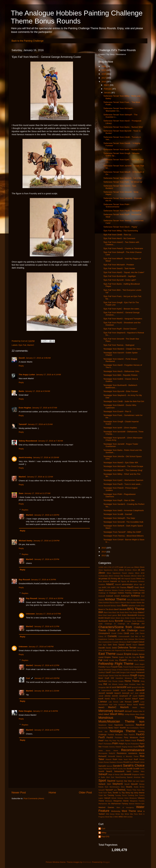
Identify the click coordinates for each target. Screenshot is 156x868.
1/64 (105, 567)
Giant (114, 672)
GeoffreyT (102, 672)
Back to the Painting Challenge (28, 41)
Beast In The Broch (106, 609)
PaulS (102, 737)
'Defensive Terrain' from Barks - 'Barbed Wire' (123, 127)
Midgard (136, 711)
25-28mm (128, 570)
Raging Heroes (127, 747)
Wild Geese (110, 814)
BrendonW (132, 615)
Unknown (30, 614)
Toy (120, 793)
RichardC (103, 756)
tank (115, 790)
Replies (25, 510)
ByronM (119, 621)
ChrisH (142, 631)
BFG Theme (136, 609)
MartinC (31, 345)
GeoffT (109, 672)
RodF (136, 759)
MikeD (101, 714)
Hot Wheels (113, 684)
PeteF (101, 741)
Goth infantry (131, 672)
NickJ (111, 728)
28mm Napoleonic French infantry (120, 573)
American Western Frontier (114, 590)
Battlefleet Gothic (134, 606)
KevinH (128, 699)
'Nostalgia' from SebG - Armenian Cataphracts (124, 510)
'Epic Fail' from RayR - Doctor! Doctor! (120, 329)
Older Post (85, 792)
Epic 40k (136, 657)
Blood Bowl (103, 615)
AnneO (117, 596)
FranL (120, 667)
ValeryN (107, 798)
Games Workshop (105, 670)
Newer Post (19, 792)
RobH (115, 759)
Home (52, 792)
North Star (103, 732)
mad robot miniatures (117, 705)
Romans (120, 762)
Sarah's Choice (134, 765)
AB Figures (122, 581)
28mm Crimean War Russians (120, 576)
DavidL (108, 648)
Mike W (142, 711)
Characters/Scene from (115, 627)
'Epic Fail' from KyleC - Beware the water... (122, 309)
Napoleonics (130, 725)
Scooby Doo (122, 769)
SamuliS (102, 766)
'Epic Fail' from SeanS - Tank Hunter (119, 268)
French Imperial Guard (137, 667)
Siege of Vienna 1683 (116, 774)
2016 (104, 82)
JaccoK (123, 690)
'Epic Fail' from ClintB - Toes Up (117, 235)
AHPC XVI (106, 588)
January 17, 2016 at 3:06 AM (38, 358)
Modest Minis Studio (137, 714)
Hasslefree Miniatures (124, 678)
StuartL (129, 787)
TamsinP (23, 424)
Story (123, 787)
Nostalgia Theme (122, 731)
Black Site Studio (118, 612)
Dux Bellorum (127, 650)
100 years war (129, 567)
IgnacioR (135, 687)
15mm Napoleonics (105, 570)
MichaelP (129, 711)
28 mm (141, 570)
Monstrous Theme (121, 718)
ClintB (126, 633)
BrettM (101, 618)
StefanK (102, 784)
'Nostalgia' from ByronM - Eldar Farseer (121, 391)
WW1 (116, 817)
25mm (135, 570)
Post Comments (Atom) (34, 798)
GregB (134, 675)
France (108, 667)
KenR (101, 699)
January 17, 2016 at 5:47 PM (48, 614)
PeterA (128, 741)
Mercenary (106, 711)
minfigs (127, 714)
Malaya (129, 705)
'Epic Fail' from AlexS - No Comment (119, 238)
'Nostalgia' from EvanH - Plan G (117, 411)
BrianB (107, 618)
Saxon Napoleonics (105, 769)
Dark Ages (102, 645)
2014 (104, 552)
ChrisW (114, 633)
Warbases (109, 801)
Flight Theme (124, 664)
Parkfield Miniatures (115, 735)
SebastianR (119, 771)
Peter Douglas (25, 711)
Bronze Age (140, 618)
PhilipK (121, 744)
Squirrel (111, 781)
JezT (132, 693)
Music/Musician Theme (116, 721)
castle (100, 624)
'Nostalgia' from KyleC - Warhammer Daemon (123, 480)
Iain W (109, 687)
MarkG (142, 705)
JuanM (135, 696)
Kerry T (114, 699)
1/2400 (101, 567)
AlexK (142, 588)
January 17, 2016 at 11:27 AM (37, 493)
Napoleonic (119, 725)
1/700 (109, 567)
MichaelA (119, 711)
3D (143, 576)
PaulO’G (132, 735)
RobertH (109, 759)
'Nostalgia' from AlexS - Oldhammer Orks (121, 371)
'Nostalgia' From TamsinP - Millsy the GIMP (122, 532)
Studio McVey (139, 787)
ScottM (136, 769)
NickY (117, 728)
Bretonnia (141, 615)
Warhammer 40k (104, 804)
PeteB (142, 738)
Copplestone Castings (106, 639)
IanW (129, 687)
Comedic (112, 636)
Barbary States (116, 606)
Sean (21, 493)
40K (119, 579)
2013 (104, 555)
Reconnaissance (133, 750)
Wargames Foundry (137, 801)
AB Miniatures (132, 581)
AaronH (113, 581)
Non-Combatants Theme (136, 728)
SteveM (134, 784)
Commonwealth (124, 636)
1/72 (113, 567)
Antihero (135, 596)
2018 (104, 74)
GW (112, 678)
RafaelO (118, 747)
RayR (142, 746)
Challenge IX (110, 624)
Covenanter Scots (121, 639)
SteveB (127, 784)
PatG (126, 735)
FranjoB (114, 667)
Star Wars (128, 781)
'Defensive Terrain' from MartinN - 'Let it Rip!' (123, 178)
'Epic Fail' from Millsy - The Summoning (121, 231)
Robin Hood (123, 759)
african (136, 584)
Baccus (112, 603)
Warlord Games (106, 807)
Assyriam (136, 600)
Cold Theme (140, 633)
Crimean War (133, 639)
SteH (109, 784)
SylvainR (102, 790)
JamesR (102, 693)
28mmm (134, 576)
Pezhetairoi (108, 744)
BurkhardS (103, 621)
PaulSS (110, 737)
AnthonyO (125, 596)
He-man (142, 678)
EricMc (112, 660)
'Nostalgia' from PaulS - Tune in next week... (123, 484)
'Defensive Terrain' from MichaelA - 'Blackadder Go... (119, 110)
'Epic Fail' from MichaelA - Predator (119, 265)
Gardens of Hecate (130, 670)
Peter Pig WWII (118, 741)
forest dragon (140, 664)
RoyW (132, 762)
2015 (104, 548)
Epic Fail (22, 345)
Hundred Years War (137, 684)
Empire (128, 654)
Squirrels (120, 781)
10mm (137, 567)
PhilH (115, 743)
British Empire (130, 618)
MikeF (107, 714)
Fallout (130, 660)
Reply (21, 366)
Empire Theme (111, 657)
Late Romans (126, 702)
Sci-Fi (115, 769)
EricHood (87, 862)
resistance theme (136, 753)
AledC (137, 588)
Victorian (120, 798)
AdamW (118, 584)
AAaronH (106, 581)
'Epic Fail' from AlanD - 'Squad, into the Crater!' (124, 272)
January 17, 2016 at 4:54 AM (38, 391)
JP (130, 696)
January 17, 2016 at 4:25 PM (47, 559)
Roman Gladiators (110, 762)
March (107, 85)
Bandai (101, 606)
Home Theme (132, 681)
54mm (139, 579)
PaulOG (140, 734)
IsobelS (116, 690)
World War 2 (109, 817)
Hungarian (102, 687)
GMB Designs (121, 672)
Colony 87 (102, 636)
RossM (126, 762)
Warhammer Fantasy (120, 804)
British (113, 618)
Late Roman (113, 702)
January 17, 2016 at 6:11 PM (47, 626)
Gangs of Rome (117, 670)
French (126, 667)
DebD (114, 648)
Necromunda (103, 728)
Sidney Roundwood (28, 441)
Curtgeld (135, 642)
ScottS (142, 769)
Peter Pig (108, 741)
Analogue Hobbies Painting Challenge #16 (127, 593)
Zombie (130, 817)
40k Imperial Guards (128, 579)
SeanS (109, 771)
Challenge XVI (138, 624)
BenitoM (123, 609)
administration (127, 584)
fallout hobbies (139, 660)
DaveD (22, 358)
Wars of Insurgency (125, 807)
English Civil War (125, 657)
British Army (120, 618)
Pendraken (119, 738)
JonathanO (123, 696)
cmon (132, 633)
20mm (121, 570)
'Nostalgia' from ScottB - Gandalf (118, 514)
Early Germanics (139, 650)
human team (123, 684)
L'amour (103, 701)
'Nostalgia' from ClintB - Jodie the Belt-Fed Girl (124, 401)
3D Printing (112, 579)
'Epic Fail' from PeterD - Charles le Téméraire (123, 248)
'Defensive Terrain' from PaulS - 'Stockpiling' (123, 211)
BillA (101, 612)
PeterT (101, 744)
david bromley (25, 457)
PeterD (141, 740)
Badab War (141, 603)
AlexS (101, 590)
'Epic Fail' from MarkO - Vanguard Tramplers (123, 319)
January (108, 93)
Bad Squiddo (131, 603)
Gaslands (141, 670)
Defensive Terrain (127, 647)
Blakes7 (141, 612)
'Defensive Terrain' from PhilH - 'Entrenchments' (117, 206)
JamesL (131, 690)
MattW (135, 707)
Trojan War (103, 795)
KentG (107, 699)
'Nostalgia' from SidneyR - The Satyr (119, 518)
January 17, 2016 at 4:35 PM (51, 598)
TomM (115, 793)
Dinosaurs (141, 648)
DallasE (141, 642)
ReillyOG (112, 753)
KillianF (135, 699)
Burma (111, 621)
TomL (110, 793)
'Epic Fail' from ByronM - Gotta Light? (120, 280)
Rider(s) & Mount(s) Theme (127, 756)
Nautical (140, 725)
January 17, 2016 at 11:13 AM (40, 477)
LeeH (136, 701)
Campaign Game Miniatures (134, 621)
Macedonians (103, 705)
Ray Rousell (24, 580)
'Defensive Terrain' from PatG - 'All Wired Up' (123, 182)
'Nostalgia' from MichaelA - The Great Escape (123, 466)
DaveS (129, 645)
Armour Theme (115, 599)
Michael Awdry (26, 541)
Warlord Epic (140, 804)
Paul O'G (105, 837)
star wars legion (139, 781)
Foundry (102, 667)
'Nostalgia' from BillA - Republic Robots (120, 375)
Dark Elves (112, 645)
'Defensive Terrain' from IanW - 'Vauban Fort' (123, 150)
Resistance (122, 753)
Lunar (142, 702)
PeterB (134, 741)
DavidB (102, 648)
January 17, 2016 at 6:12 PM (47, 665)
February (108, 89)
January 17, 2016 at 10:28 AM (46, 457)
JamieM (109, 693)
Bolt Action (122, 615)
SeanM (101, 771)
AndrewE (109, 596)
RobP (131, 759)
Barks (21, 391)
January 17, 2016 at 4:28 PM (47, 515)
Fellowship (106, 664)
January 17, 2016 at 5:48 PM (41, 647)
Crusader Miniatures (119, 642)
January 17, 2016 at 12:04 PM (46, 541)
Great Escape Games (106, 676)
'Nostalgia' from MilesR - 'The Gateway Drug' (123, 470)
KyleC (142, 699)
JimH (137, 693)
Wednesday (116, 811)
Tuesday (111, 795)
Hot (105, 684)
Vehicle (114, 798)
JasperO (117, 693)
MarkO (101, 707)
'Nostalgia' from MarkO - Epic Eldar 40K (121, 463)
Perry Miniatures (131, 738)
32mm (140, 576)
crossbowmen (107, 642)
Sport (102, 781)
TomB (100, 793)
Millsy (121, 714)
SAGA (142, 762)
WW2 (121, 817)
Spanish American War (136, 777)
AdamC (110, 584)
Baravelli (107, 606)
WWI (125, 817)
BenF (117, 609)
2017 (104, 78)
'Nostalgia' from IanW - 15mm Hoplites (120, 428)
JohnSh (115, 696)
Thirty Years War (138, 790)
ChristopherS (104, 633)
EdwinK (120, 654)
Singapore (135, 774)
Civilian (120, 633)
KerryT (121, 699)
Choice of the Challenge (123, 630)
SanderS (118, 766)
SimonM (128, 774)
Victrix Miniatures (131, 798)
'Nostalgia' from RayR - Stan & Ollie (119, 500)
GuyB (107, 678)
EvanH (123, 660)
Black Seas (108, 612)
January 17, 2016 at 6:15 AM (40, 424)
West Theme (129, 811)
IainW (114, 687)
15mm (142, 567)
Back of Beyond (121, 603)
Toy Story (126, 793)
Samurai (109, 766)
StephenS (118, 784)
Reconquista (103, 753)
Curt (28, 678)
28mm (102, 573)
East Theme (107, 654)
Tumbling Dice (133, 795)
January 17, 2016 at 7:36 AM (50, 441)
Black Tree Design (131, 612)
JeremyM (126, 693)
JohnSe (107, 696)
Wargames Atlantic (121, 801)
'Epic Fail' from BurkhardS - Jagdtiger (120, 276)
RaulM (136, 747)
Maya (143, 707)
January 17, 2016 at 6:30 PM (47, 678)
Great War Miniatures (122, 676)
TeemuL (122, 790)
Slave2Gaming (121, 777)
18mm (116, 570)
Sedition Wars (139, 771)
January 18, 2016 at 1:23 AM (47, 691)
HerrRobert (103, 681)
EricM (106, 660)
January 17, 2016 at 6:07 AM (45, 408)
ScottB (130, 769)
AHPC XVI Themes (119, 588)
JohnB (142, 693)
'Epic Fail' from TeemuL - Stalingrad (119, 345)
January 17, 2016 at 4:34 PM (43, 580)
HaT (135, 678)
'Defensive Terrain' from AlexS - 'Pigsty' (120, 227)
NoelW (123, 728)
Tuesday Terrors (121, 795)
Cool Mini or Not (138, 636)
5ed (143, 579)
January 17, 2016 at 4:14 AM (48, 375)
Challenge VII (123, 624)
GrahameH (140, 672)
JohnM (101, 696)
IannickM (121, 687)
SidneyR (103, 774)
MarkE (136, 705)
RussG (137, 762)
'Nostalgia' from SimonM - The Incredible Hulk (123, 522)
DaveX (142, 645)
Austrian (106, 603)
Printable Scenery (109, 747)
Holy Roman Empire (116, 681)
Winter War (120, 814)
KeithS (142, 696)
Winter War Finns (131, 814)
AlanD (130, 587)
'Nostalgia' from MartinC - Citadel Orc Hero (122, 349)
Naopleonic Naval (105, 725)
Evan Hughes (25, 408)
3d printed (103, 579)
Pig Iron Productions (132, 744)
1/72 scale (119, 567)
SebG (129, 771)
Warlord (132, 804)
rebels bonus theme (108, 751)
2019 (104, 70)
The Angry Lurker (27, 375)
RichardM (112, 756)
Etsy (117, 660)
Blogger (106, 862)
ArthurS (130, 600)
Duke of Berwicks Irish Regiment (110, 650)
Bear (143, 606)
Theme (129, 790)
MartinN (124, 707)
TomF (105, 793)
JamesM (140, 690)
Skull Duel (110, 777)
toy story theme (138, 793)
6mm (100, 581)
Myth (142, 722)
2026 (104, 66)
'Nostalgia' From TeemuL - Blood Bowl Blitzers (123, 536)
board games (112, 615)
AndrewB (102, 596)
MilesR (114, 714)
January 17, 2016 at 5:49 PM (45, 711)
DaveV (135, 645)
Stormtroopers (115, 787)
